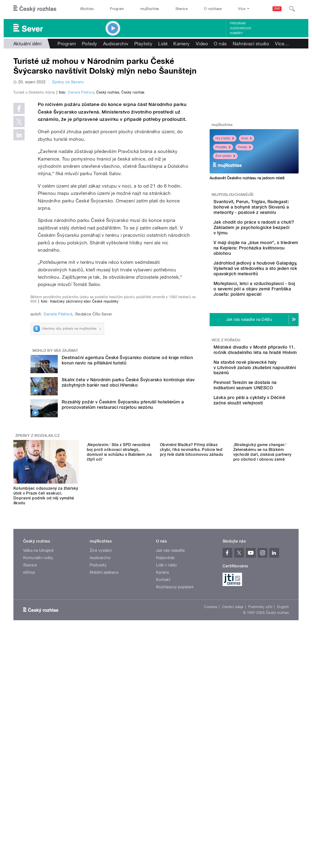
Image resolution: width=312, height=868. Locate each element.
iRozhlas (87, 9)
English (283, 821)
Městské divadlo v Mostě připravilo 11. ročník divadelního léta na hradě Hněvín (267, 403)
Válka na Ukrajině (38, 765)
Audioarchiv (241, 28)
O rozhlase (213, 9)
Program (117, 9)
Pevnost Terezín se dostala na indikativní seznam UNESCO (269, 452)
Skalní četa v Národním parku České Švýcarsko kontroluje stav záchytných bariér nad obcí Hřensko (128, 597)
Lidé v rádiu (166, 779)
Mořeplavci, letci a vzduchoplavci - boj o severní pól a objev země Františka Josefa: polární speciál (269, 331)
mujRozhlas (150, 9)
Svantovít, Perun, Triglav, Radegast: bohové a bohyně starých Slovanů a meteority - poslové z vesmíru (268, 212)
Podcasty (98, 779)
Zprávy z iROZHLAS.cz (38, 650)
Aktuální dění (27, 44)
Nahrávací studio (251, 44)
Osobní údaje (233, 821)
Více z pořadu (226, 388)
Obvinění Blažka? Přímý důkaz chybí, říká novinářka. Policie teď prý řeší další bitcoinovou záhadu (192, 708)
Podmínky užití (260, 821)
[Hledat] (292, 9)
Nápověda (165, 772)
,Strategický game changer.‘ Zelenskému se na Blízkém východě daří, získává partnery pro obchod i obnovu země (262, 710)
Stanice (182, 9)
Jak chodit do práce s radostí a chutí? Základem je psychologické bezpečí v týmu (265, 243)
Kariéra (162, 787)
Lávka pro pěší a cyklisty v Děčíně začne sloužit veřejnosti (267, 474)
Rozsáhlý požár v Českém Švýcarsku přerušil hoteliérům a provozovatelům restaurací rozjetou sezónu (123, 619)
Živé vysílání (225, 156)
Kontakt (163, 794)
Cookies (211, 821)
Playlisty (143, 44)
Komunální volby (38, 772)
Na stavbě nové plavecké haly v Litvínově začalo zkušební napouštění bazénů (267, 429)
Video (202, 44)
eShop (29, 787)
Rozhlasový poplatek (175, 801)
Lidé (163, 44)
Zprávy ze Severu (68, 82)
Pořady (90, 44)
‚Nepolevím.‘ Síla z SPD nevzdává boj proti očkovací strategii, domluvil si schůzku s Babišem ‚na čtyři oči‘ (119, 710)
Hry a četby (225, 138)
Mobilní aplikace (104, 787)
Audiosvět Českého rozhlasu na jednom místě (247, 178)
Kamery (236, 33)
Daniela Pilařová (81, 196)
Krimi (247, 138)
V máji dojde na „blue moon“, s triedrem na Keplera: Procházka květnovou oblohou (263, 272)
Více (282, 44)
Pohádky (223, 147)
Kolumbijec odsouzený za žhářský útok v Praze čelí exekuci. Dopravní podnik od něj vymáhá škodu (46, 710)
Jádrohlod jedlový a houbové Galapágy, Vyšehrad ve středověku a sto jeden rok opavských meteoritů (268, 300)
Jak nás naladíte (171, 765)
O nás (220, 44)
